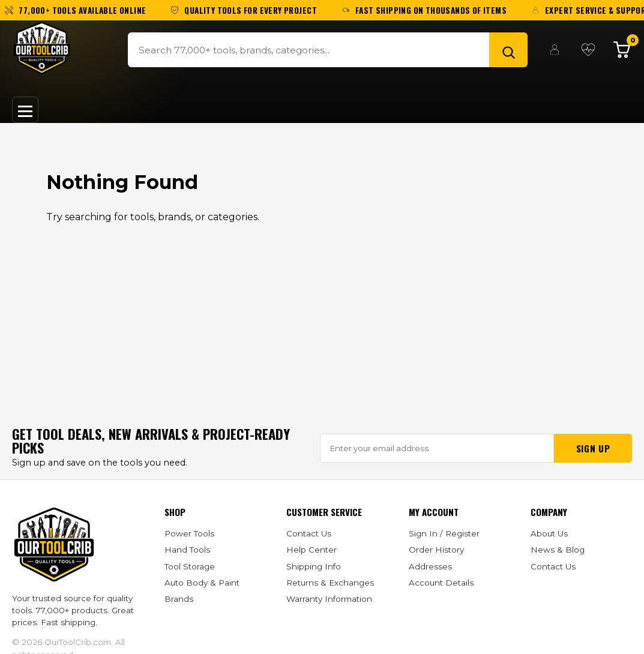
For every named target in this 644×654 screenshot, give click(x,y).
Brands (179, 599)
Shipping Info (314, 566)
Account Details (441, 583)
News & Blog (558, 550)
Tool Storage (190, 566)
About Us (549, 533)
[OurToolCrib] (42, 48)
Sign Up (593, 448)
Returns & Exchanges (330, 583)
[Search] (508, 50)
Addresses (430, 566)
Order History (436, 550)
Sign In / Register (444, 533)
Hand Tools (187, 550)
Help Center (311, 550)
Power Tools (189, 533)
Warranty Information (329, 599)
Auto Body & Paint (202, 583)
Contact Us (309, 533)
